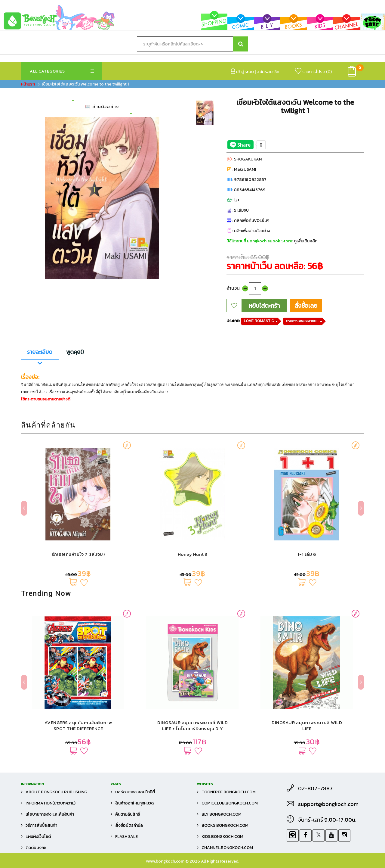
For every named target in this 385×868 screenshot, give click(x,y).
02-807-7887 (315, 789)
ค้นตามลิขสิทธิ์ (128, 814)
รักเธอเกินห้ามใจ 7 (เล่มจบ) (78, 554)
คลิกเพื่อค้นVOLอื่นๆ (252, 221)
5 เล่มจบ (241, 210)
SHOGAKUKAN (248, 159)
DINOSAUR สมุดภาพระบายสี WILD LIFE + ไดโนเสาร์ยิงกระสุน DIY (192, 725)
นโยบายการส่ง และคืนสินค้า (50, 814)
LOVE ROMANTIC (259, 321)
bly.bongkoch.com (222, 814)
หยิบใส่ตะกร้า (264, 306)
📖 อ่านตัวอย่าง (102, 107)
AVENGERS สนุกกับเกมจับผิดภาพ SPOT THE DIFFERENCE (78, 725)
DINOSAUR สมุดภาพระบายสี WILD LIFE (307, 725)
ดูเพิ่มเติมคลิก (306, 241)
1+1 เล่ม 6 (307, 554)
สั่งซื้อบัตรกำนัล (129, 825)
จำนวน (233, 288)
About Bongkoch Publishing (56, 792)
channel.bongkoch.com (227, 848)
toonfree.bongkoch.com (229, 792)
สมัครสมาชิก (268, 72)
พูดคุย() (75, 352)
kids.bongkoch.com (222, 837)
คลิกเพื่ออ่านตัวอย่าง (252, 231)
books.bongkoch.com (225, 825)
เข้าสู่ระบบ (242, 72)
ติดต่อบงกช (36, 848)
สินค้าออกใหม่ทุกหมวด (134, 803)
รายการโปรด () (313, 72)
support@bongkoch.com (328, 804)
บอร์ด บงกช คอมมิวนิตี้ (135, 792)
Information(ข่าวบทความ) (51, 803)
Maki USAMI (245, 169)
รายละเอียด (40, 352)
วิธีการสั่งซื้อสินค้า (41, 825)
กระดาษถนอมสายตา (302, 321)
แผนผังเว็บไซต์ (38, 837)
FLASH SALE (126, 837)
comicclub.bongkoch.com (230, 803)
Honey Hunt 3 (193, 554)
